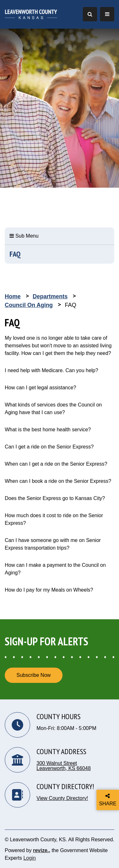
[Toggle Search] (90, 14)
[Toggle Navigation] (107, 14)
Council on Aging (29, 305)
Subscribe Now (34, 675)
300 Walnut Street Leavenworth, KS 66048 (64, 766)
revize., (42, 850)
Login (30, 858)
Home (13, 296)
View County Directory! (62, 798)
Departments (50, 296)
